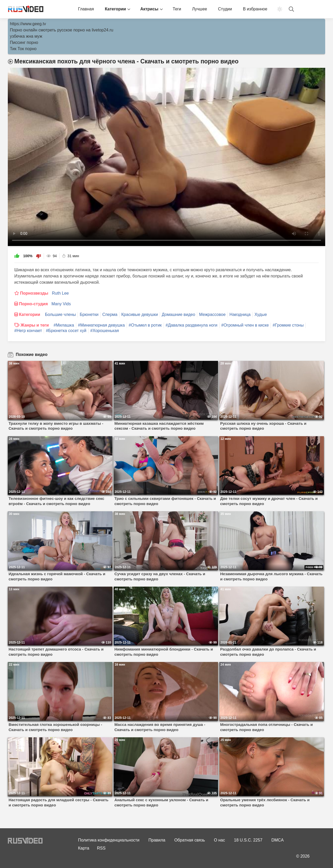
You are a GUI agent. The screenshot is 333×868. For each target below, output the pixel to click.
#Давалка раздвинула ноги (192, 325)
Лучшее (200, 9)
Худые (261, 314)
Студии (225, 9)
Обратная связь (190, 840)
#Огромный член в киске (245, 325)
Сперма (110, 314)
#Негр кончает (28, 331)
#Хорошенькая (105, 331)
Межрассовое (212, 314)
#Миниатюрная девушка (101, 325)
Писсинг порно (24, 42)
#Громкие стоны (288, 325)
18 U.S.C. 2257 (248, 840)
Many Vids (61, 304)
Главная (86, 9)
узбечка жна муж (26, 36)
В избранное (255, 9)
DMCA (277, 840)
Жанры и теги (35, 325)
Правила (157, 840)
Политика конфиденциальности (109, 840)
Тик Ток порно (23, 49)
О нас (219, 840)
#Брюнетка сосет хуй (66, 331)
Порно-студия (33, 304)
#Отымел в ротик (145, 325)
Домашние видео (178, 314)
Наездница (240, 314)
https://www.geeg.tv (28, 24)
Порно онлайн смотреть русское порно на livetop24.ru (62, 30)
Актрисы (149, 9)
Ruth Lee (60, 293)
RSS (101, 848)
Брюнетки (89, 314)
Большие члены (60, 314)
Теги (177, 9)
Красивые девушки (140, 314)
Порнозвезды (34, 293)
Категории (115, 9)
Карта (84, 848)
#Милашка (64, 325)
